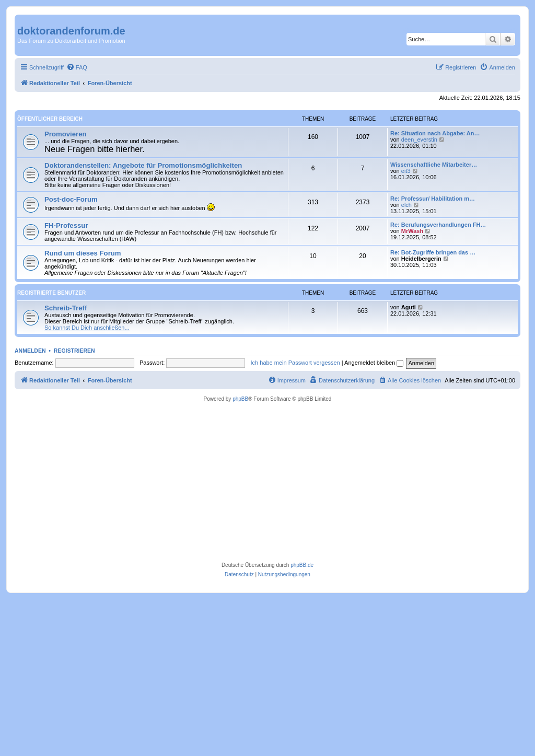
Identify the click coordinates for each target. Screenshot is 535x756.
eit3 (406, 171)
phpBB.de (302, 565)
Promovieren (66, 134)
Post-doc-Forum (71, 199)
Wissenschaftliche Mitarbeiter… (434, 165)
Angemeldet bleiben (374, 363)
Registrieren (74, 351)
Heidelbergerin (421, 259)
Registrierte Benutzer (51, 293)
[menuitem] (77, 67)
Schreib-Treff (66, 308)
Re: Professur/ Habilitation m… (433, 199)
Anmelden (30, 351)
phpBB (240, 399)
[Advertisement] (267, 482)
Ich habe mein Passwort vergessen (295, 363)
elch (406, 205)
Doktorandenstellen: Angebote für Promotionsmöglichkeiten (143, 165)
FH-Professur (66, 225)
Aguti (409, 307)
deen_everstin (419, 139)
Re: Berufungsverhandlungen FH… (438, 225)
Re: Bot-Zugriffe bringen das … (433, 252)
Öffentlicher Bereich (50, 119)
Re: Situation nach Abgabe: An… (435, 133)
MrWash (412, 231)
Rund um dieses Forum (83, 253)
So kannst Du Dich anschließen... (87, 328)
